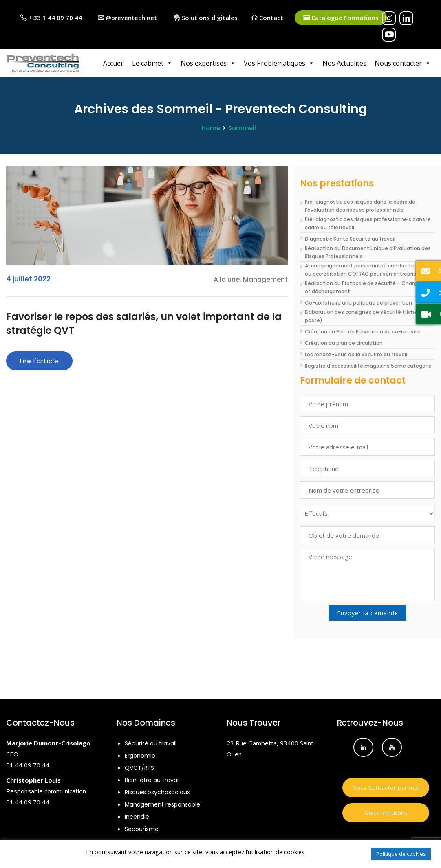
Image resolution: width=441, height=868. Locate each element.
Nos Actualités (344, 63)
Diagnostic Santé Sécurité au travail (350, 239)
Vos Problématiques (279, 63)
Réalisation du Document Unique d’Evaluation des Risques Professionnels (368, 252)
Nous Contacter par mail (386, 787)
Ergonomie (140, 756)
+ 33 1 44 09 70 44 (51, 18)
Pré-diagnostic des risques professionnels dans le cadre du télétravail (368, 223)
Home (211, 128)
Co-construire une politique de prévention (358, 303)
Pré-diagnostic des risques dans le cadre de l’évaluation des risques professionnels (360, 206)
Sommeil (242, 128)
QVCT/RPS (139, 768)
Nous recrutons (386, 813)
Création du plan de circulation (344, 343)
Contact (267, 18)
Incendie (137, 817)
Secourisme (142, 829)
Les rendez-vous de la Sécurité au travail (356, 354)
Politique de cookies (401, 854)
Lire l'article (39, 361)
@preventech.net (127, 18)
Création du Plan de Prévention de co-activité (363, 332)
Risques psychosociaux (157, 792)
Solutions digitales (206, 18)
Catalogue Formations (341, 18)
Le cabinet (152, 63)
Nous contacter (403, 63)
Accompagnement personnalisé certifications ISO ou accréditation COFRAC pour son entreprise (368, 270)
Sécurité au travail (151, 743)
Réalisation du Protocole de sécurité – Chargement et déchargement (370, 287)
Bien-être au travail (152, 780)
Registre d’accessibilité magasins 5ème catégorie (368, 366)
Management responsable (162, 804)
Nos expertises (208, 63)
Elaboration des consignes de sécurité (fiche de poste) (365, 316)
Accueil (114, 63)
